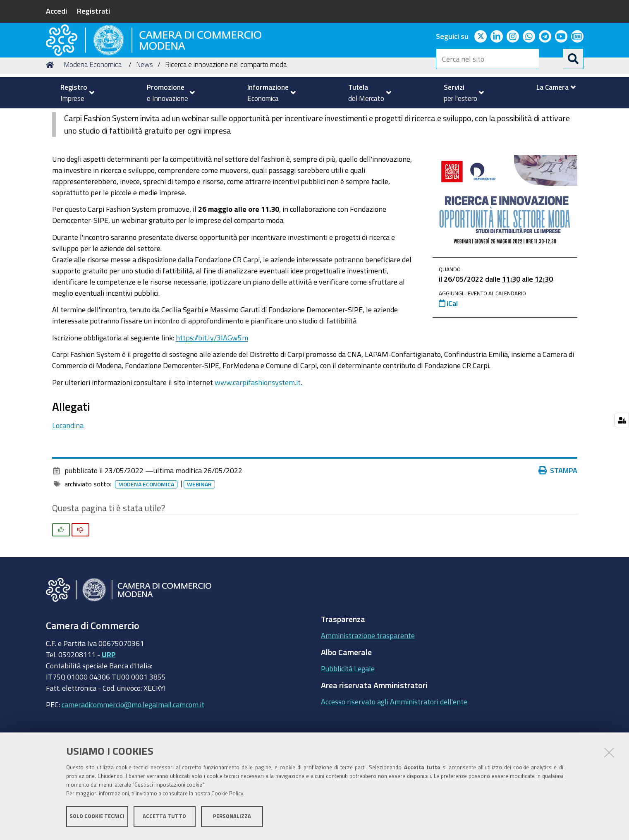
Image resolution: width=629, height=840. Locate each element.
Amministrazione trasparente (368, 688)
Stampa (558, 523)
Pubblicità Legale (348, 721)
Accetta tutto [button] (164, 818)
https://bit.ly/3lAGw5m (212, 390)
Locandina (68, 478)
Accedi (56, 11)
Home (51, 117)
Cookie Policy (227, 796)
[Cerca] (573, 59)
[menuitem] (74, 93)
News (145, 117)
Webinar (199, 537)
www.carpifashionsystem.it (258, 435)
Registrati (93, 11)
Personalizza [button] (232, 818)
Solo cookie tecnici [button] (97, 818)
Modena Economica (93, 117)
